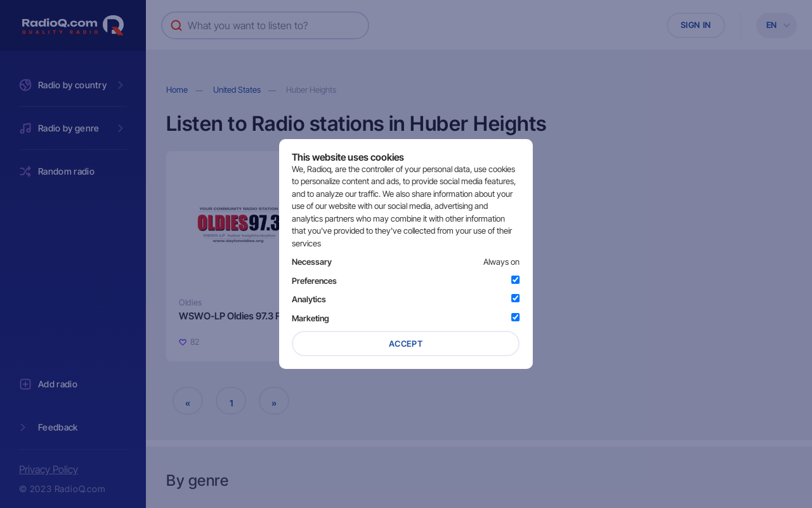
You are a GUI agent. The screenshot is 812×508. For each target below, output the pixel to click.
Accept (406, 344)
